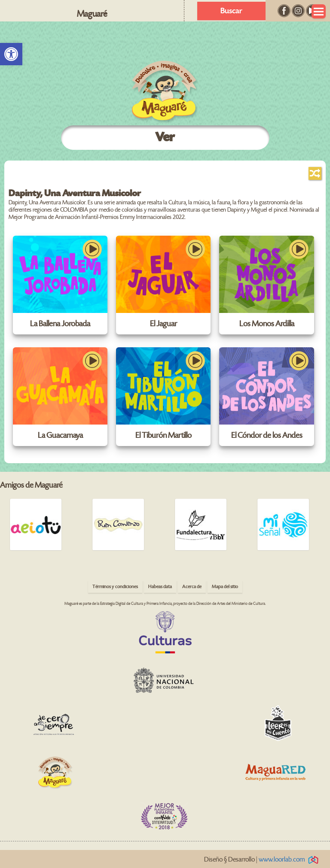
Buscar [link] (231, 11)
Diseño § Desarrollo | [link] (263, 860)
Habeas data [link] (160, 587)
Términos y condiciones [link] (115, 587)
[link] (11, 54)
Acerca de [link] (192, 587)
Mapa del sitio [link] (225, 587)
